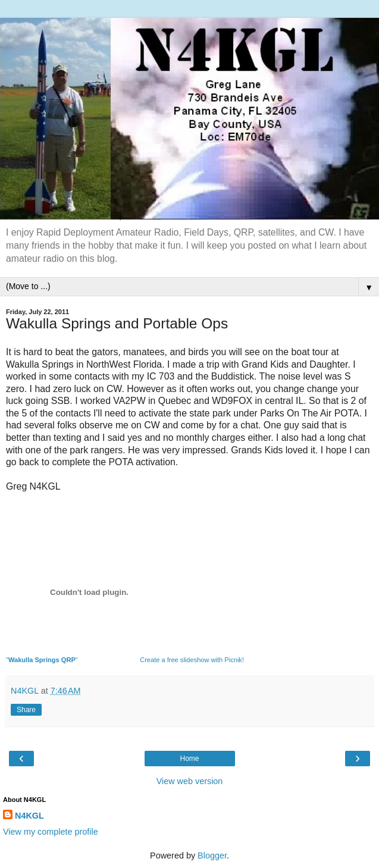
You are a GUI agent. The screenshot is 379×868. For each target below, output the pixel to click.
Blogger (212, 856)
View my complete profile (51, 832)
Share (26, 710)
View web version (190, 781)
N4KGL (29, 816)
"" (42, 660)
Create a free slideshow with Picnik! (192, 660)
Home (189, 759)
